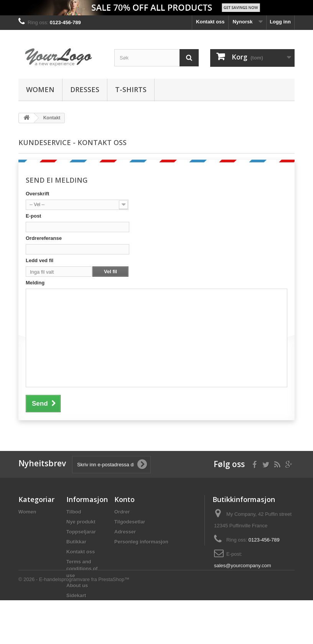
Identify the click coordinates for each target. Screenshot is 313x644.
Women (40, 89)
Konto (124, 499)
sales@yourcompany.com (243, 566)
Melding (35, 283)
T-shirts (131, 89)
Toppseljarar (81, 532)
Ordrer (122, 512)
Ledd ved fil (40, 260)
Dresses (85, 89)
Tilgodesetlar (130, 522)
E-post (33, 216)
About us (77, 585)
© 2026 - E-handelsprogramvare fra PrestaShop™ (74, 623)
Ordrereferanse (44, 238)
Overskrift (37, 194)
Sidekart (76, 595)
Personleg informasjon (141, 542)
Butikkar (76, 542)
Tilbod (74, 512)
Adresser (125, 532)
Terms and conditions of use (82, 569)
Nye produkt (81, 522)
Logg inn (280, 22)
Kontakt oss (210, 22)
